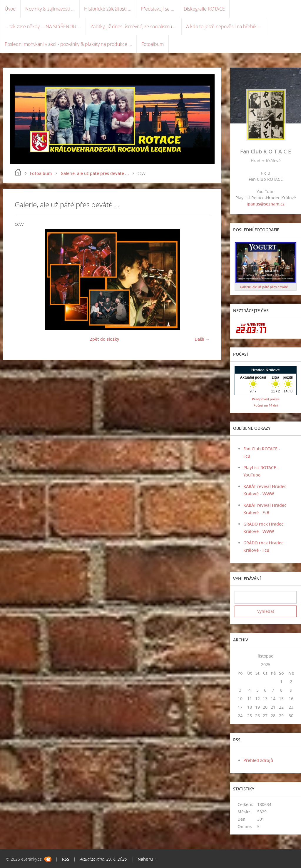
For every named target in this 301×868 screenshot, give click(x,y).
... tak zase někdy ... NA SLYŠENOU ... (43, 26)
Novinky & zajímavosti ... (50, 9)
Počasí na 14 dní (266, 405)
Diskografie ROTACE (204, 9)
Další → (202, 339)
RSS (66, 859)
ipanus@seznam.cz (266, 204)
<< (240, 656)
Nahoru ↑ (147, 859)
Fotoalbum (153, 44)
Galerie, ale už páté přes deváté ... (95, 173)
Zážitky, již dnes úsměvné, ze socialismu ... (134, 26)
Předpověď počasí (266, 399)
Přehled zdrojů (258, 760)
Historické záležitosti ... (108, 9)
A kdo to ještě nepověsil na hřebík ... (224, 26)
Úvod (10, 9)
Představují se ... (158, 9)
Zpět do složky (105, 339)
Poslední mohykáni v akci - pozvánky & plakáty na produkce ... (68, 44)
